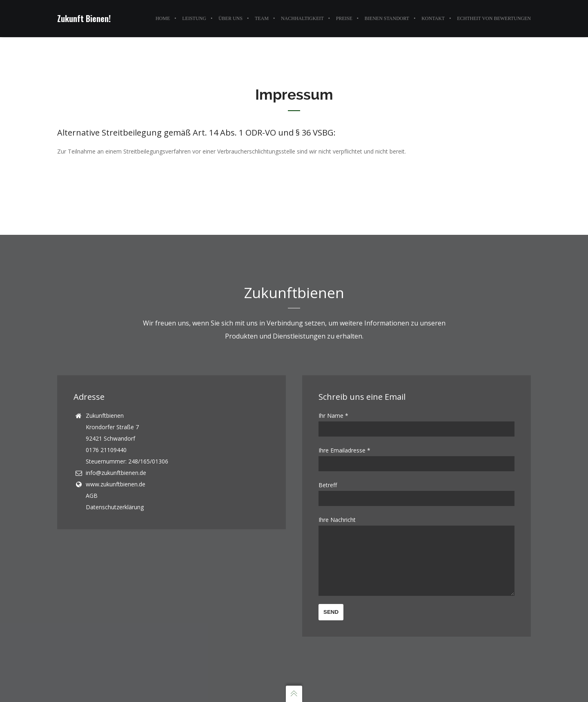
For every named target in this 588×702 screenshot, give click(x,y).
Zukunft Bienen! (84, 18)
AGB (92, 483)
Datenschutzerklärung (115, 495)
